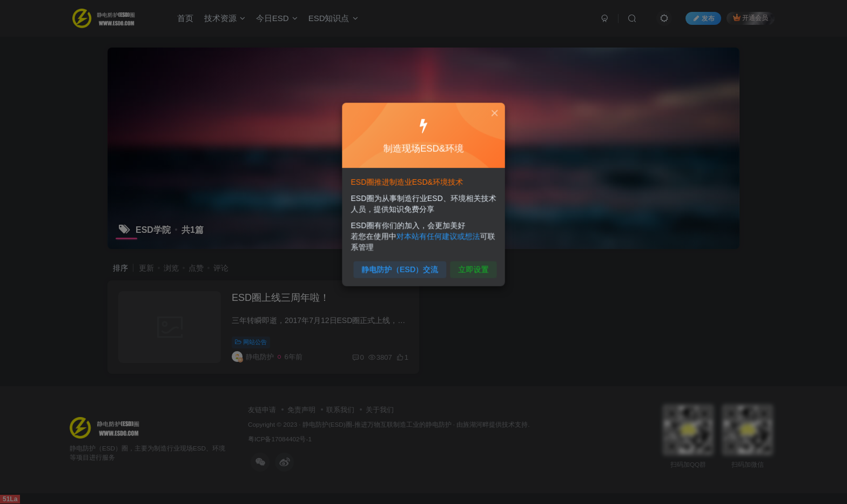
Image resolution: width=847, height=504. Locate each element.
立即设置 (470, 265)
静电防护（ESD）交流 (402, 265)
